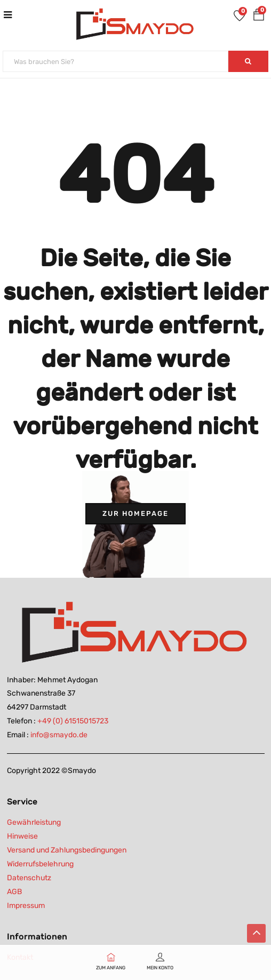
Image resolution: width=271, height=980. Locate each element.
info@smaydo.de (59, 735)
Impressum (26, 906)
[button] (259, 17)
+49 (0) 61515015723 (73, 721)
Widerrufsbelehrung (40, 864)
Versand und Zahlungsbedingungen (67, 850)
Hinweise (22, 836)
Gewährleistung (34, 822)
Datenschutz (29, 878)
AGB (14, 892)
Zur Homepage (135, 513)
